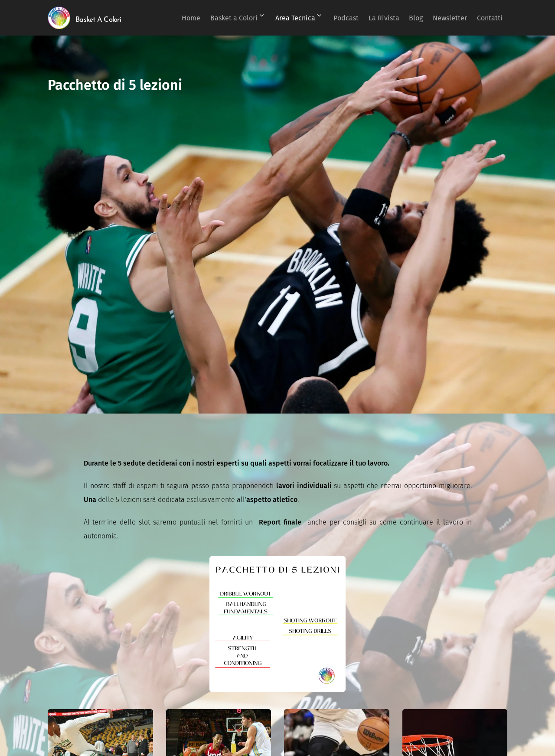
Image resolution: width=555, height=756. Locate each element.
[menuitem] (211, 18)
